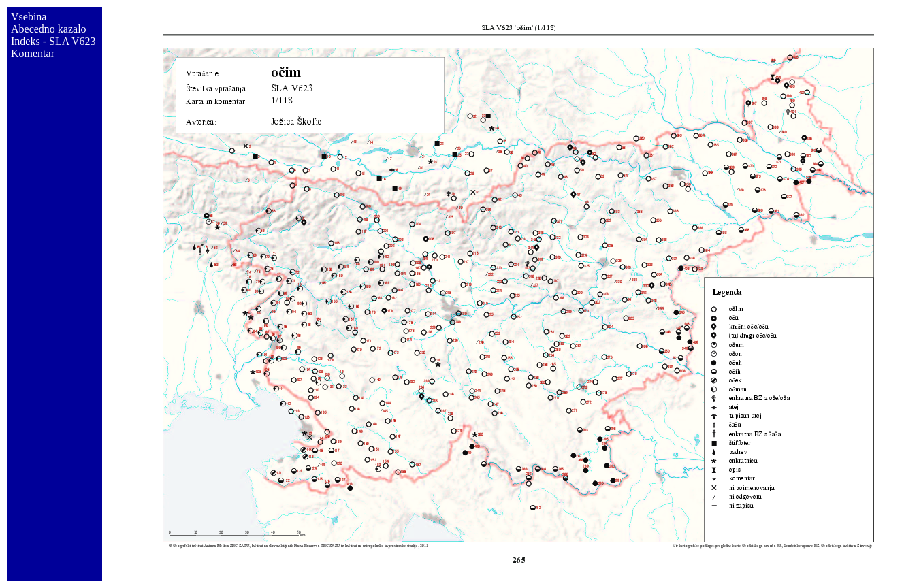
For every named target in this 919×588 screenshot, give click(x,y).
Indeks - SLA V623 (53, 41)
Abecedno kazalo (49, 29)
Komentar (33, 53)
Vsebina (29, 17)
